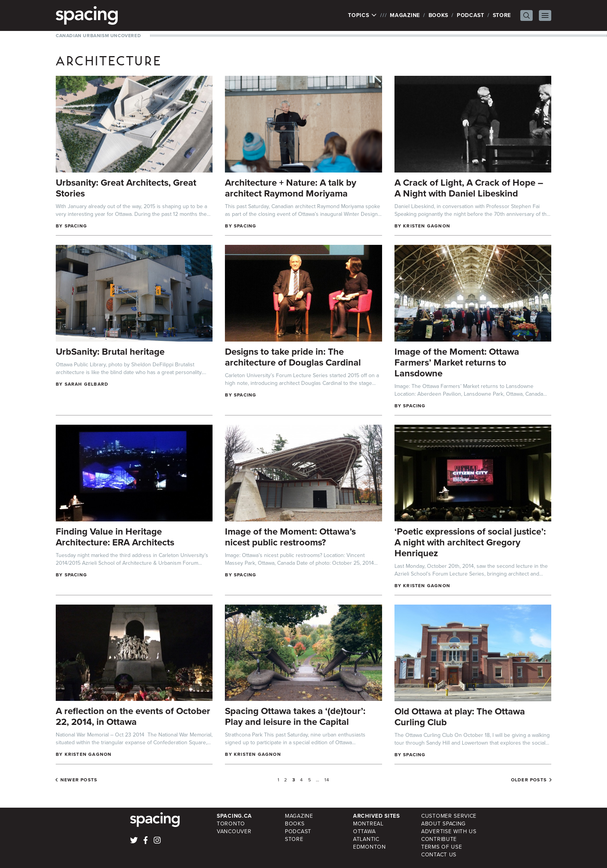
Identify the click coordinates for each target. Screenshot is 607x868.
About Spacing (443, 824)
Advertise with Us (449, 831)
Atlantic (366, 839)
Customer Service (449, 816)
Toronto (231, 824)
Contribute (439, 839)
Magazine (405, 15)
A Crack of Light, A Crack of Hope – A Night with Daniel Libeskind (469, 188)
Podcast (471, 15)
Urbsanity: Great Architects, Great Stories (126, 188)
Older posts (529, 780)
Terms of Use (442, 847)
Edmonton (370, 847)
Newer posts (79, 780)
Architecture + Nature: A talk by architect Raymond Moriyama (291, 188)
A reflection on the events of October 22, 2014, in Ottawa (133, 716)
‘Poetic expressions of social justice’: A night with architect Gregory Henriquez (470, 542)
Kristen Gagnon (427, 226)
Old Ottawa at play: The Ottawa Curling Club (460, 717)
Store (502, 15)
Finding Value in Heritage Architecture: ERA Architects (115, 537)
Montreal (368, 824)
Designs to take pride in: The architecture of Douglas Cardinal (293, 357)
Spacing (76, 226)
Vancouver (234, 831)
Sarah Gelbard (87, 384)
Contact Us (439, 855)
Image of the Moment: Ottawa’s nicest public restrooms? (290, 537)
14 (327, 780)
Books (439, 15)
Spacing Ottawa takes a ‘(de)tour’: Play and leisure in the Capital (295, 716)
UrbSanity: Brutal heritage (110, 352)
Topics (363, 15)
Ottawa (364, 831)
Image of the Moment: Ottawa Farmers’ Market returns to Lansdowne (457, 362)
